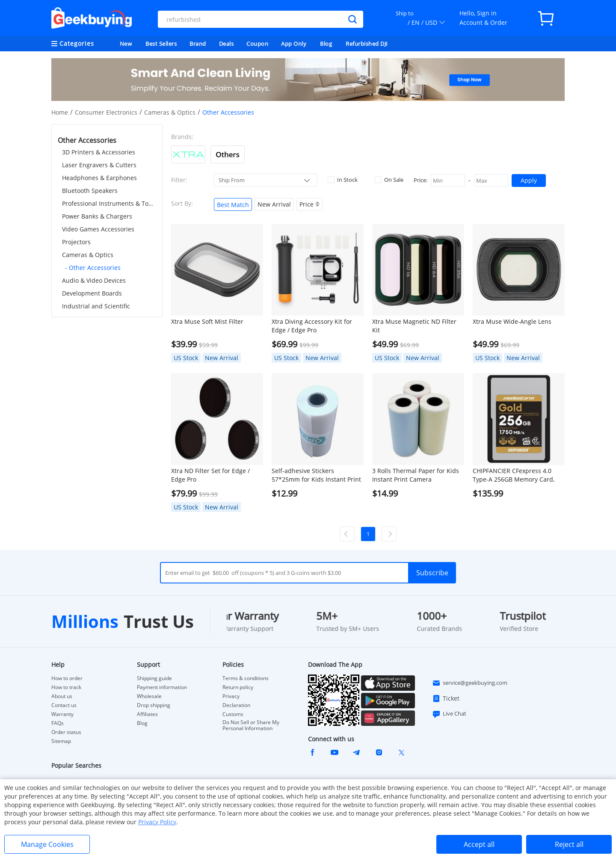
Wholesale (149, 696)
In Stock (343, 180)
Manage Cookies (47, 844)
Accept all (479, 844)
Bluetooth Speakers (90, 191)
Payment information (162, 687)
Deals (227, 44)
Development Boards (92, 293)
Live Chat (449, 714)
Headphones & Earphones (99, 178)
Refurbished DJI (367, 44)
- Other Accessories (93, 268)
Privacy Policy (157, 822)
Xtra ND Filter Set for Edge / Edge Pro (210, 475)
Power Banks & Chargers (97, 216)
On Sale (389, 180)
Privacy (231, 696)
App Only (294, 44)
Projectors (76, 242)
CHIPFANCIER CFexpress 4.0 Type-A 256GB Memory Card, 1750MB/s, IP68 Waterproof (514, 475)
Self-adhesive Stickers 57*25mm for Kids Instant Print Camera (316, 475)
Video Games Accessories (98, 229)
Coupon (257, 44)
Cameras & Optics (170, 112)
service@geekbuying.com (470, 683)
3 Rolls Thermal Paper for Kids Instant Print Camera (416, 475)
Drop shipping (154, 705)
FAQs (58, 723)
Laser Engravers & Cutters (99, 165)
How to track (66, 687)
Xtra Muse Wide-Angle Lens (512, 321)
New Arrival (274, 204)
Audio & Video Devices (94, 280)
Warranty (62, 714)
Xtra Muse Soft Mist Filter (207, 321)
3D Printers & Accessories (99, 152)
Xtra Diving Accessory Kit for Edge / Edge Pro (312, 326)
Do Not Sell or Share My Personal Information (251, 725)
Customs (233, 714)
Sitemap (61, 741)
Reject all (569, 844)
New (126, 44)
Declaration (236, 705)
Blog (326, 44)
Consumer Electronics (106, 112)
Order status (66, 732)
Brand (198, 44)
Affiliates (147, 714)
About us (62, 696)
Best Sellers (161, 44)
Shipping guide (154, 678)
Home (60, 112)
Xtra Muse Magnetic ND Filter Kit (414, 326)
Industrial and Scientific (96, 306)
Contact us (64, 705)
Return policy (238, 687)
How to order (67, 678)
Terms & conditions (246, 678)
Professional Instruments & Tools (109, 203)
